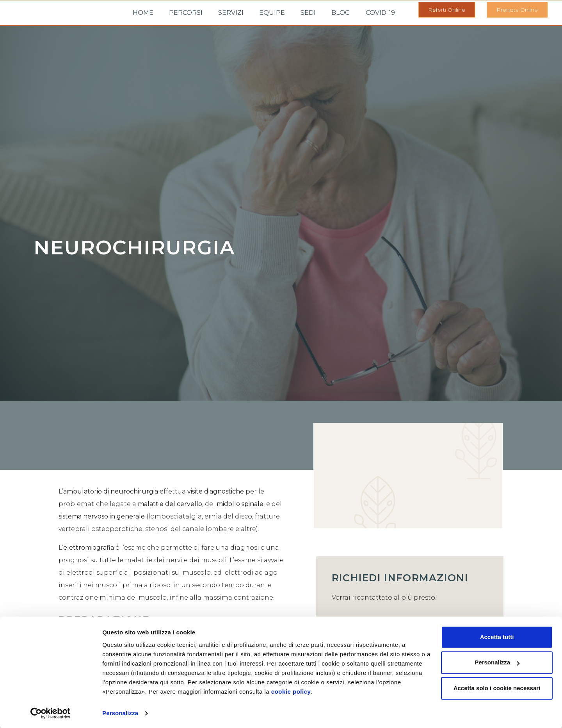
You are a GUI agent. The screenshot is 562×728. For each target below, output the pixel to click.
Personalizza (120, 713)
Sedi (308, 13)
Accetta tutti (497, 637)
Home (143, 13)
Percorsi (186, 13)
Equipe (272, 13)
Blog (341, 13)
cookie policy (291, 691)
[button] (447, 10)
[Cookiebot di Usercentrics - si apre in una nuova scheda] (51, 713)
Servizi (231, 13)
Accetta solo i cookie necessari (497, 688)
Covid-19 (380, 13)
